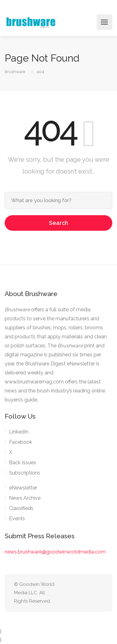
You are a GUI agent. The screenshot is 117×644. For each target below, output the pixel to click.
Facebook (21, 442)
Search (58, 223)
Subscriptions (25, 473)
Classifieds (21, 508)
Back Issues (23, 463)
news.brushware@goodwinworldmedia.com (55, 552)
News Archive (25, 498)
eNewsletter (23, 488)
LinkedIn (19, 432)
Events (17, 519)
